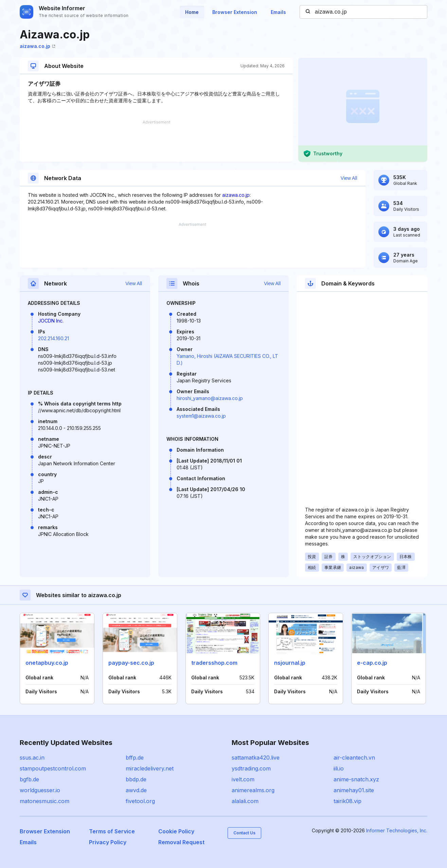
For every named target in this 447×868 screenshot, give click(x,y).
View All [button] (349, 178)
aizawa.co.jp (38, 46)
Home (192, 12)
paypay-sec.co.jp (131, 663)
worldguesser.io (40, 790)
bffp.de (135, 758)
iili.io (339, 768)
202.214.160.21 (53, 338)
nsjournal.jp (290, 663)
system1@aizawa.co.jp (201, 416)
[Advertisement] (156, 141)
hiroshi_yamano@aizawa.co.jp (210, 398)
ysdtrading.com (251, 768)
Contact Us (244, 833)
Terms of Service (112, 831)
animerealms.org (253, 790)
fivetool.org (140, 801)
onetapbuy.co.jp (47, 663)
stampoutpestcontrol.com (53, 768)
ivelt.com (243, 779)
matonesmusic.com (44, 801)
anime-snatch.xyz (356, 779)
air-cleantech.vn (354, 758)
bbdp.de (136, 779)
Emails (278, 12)
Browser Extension (235, 12)
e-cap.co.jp (372, 663)
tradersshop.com (214, 663)
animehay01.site (354, 790)
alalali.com (245, 801)
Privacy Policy (108, 842)
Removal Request (181, 842)
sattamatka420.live (256, 758)
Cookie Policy (176, 831)
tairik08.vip (347, 801)
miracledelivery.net (150, 768)
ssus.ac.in (32, 758)
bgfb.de (29, 779)
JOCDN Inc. (51, 321)
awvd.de (136, 790)
